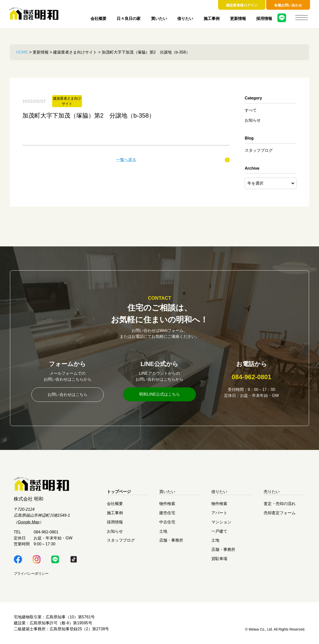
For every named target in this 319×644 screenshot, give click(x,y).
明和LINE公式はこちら (159, 394)
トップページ (119, 492)
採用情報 (264, 19)
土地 (163, 531)
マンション (221, 522)
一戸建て (219, 531)
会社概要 (98, 19)
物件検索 (167, 504)
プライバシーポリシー (31, 573)
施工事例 (212, 19)
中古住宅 (167, 522)
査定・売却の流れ (280, 504)
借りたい (185, 19)
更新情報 (238, 19)
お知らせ (253, 120)
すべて (251, 110)
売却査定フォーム (280, 513)
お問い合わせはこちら (68, 394)
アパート (219, 513)
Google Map (29, 522)
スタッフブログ (259, 150)
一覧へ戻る (126, 160)
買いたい (159, 19)
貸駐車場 (219, 558)
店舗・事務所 (171, 540)
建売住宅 (167, 513)
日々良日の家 (129, 19)
